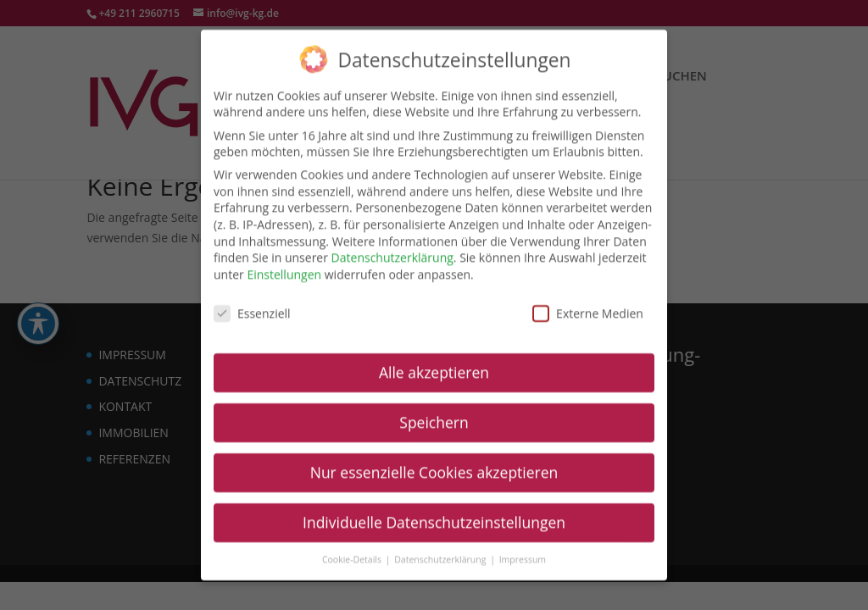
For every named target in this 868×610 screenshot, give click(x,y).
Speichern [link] (434, 411)
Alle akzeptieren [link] (434, 361)
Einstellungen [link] (284, 263)
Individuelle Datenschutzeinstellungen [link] (434, 511)
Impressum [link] (523, 548)
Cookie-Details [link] (353, 548)
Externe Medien (588, 301)
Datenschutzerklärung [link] (392, 246)
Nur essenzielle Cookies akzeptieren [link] (434, 461)
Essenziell (252, 301)
